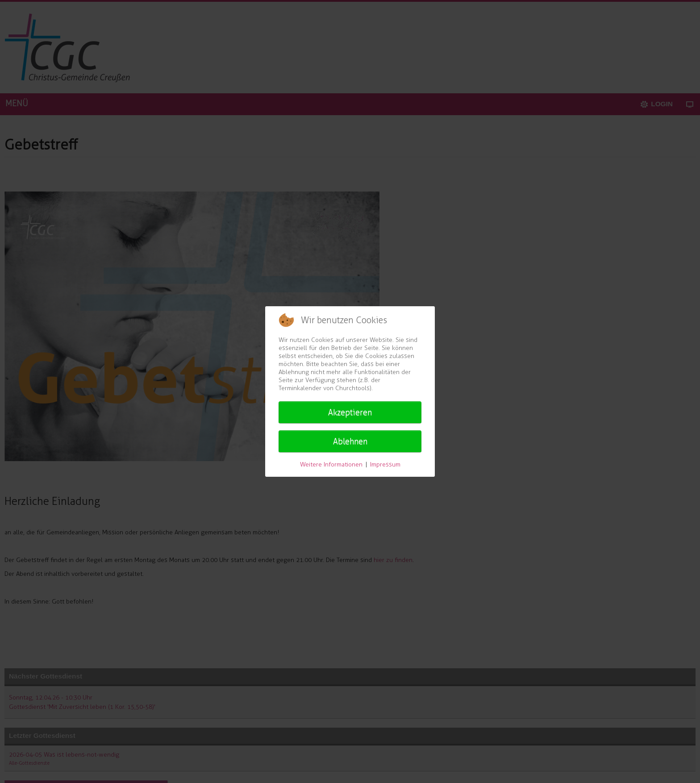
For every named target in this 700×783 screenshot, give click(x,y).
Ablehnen (350, 441)
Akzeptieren (350, 412)
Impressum (385, 464)
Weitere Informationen (331, 464)
